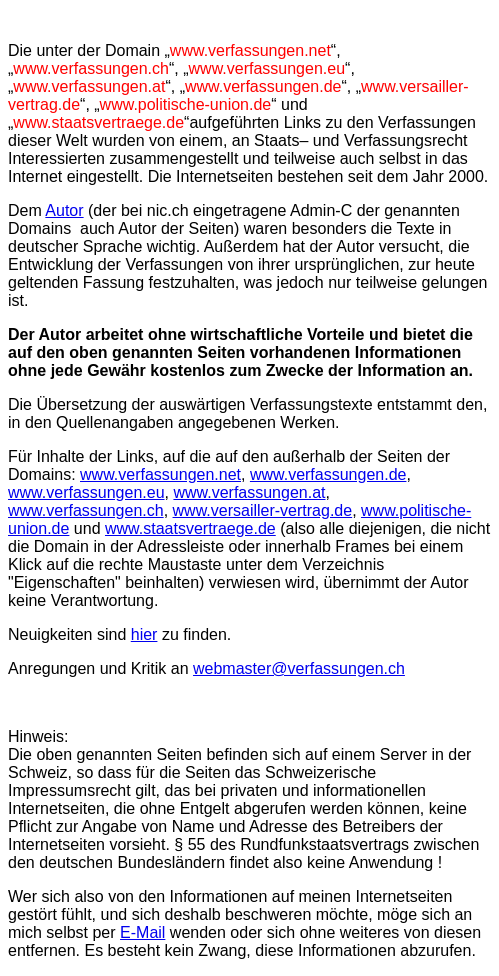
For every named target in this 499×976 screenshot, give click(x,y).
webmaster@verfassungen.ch (299, 668)
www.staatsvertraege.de (190, 528)
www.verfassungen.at (249, 492)
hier (144, 634)
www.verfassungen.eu (86, 492)
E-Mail (142, 932)
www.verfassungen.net (160, 474)
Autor (64, 210)
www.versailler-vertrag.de (263, 510)
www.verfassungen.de (328, 474)
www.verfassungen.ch (86, 510)
